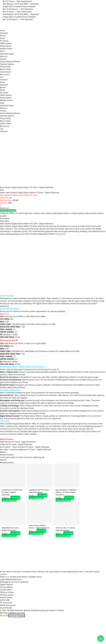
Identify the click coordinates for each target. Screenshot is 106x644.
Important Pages (7, 54)
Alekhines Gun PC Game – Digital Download (18, 464)
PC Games (4, 41)
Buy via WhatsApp (9, 522)
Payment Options (7, 64)
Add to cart (4, 230)
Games (101, 235)
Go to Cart (4, 638)
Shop (2, 51)
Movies (3, 36)
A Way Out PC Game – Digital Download (16, 466)
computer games (77, 235)
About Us (4, 56)
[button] (8, 233)
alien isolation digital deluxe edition (55, 235)
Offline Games (6, 43)
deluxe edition (91, 235)
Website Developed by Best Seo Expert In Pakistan (44, 632)
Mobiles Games (6, 49)
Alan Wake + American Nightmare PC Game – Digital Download (26, 471)
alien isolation (34, 235)
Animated (4, 33)
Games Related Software (10, 62)
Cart (2, 77)
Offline (12, 235)
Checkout (4, 80)
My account (5, 74)
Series (2, 38)
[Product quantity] (12, 227)
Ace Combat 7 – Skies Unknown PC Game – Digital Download (24, 469)
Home (2, 30)
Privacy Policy (5, 67)
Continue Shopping (17, 638)
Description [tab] (5, 240)
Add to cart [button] (15, 520)
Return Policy (5, 69)
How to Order (6, 72)
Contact (3, 59)
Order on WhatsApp (8, 233)
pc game (3, 238)
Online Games (6, 46)
